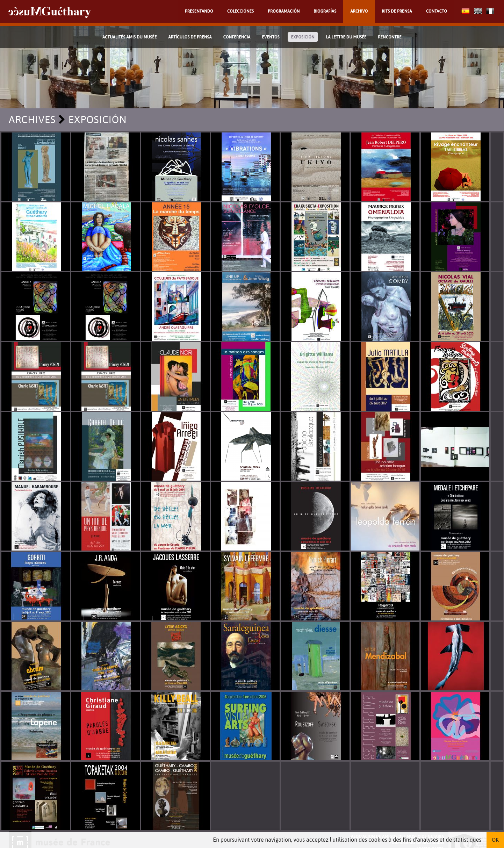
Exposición (303, 37)
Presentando (199, 11)
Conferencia (237, 37)
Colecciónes (240, 11)
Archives (32, 120)
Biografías (325, 11)
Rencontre (390, 37)
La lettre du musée (346, 37)
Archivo (359, 11)
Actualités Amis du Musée (130, 37)
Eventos (271, 37)
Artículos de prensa (190, 37)
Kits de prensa (397, 11)
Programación (284, 11)
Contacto (437, 11)
